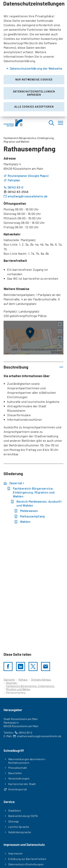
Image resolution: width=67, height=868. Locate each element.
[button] (60, 324)
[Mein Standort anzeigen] (60, 338)
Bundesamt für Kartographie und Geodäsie (39, 349)
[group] (33, 338)
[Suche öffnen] (51, 123)
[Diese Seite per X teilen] (33, 666)
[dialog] (33, 58)
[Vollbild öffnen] (60, 346)
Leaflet (15, 349)
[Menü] (61, 123)
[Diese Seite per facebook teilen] (8, 666)
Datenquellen (57, 352)
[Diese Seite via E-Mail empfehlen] (46, 666)
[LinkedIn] (21, 666)
